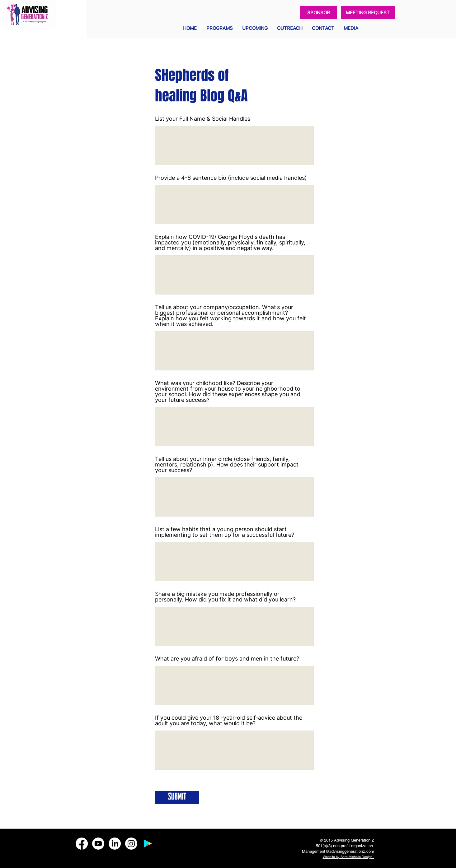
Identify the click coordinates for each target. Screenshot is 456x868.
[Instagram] (131, 844)
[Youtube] (98, 844)
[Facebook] (82, 844)
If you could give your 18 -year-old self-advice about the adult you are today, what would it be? (229, 721)
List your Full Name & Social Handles (203, 119)
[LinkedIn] (115, 844)
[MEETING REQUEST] (368, 12)
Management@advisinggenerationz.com (338, 851)
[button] (220, 28)
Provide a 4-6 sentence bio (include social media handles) (231, 178)
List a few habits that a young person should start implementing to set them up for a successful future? (225, 532)
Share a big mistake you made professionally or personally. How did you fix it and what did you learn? (225, 597)
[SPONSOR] (319, 12)
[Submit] (177, 797)
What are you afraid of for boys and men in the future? (227, 659)
